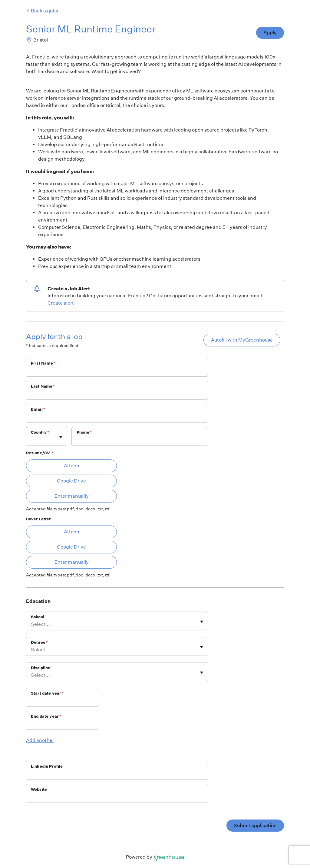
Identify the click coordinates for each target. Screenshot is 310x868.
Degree (39, 642)
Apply (270, 33)
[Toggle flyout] (61, 437)
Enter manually (72, 496)
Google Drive (71, 481)
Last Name (43, 386)
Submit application (255, 825)
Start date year (47, 693)
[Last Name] (117, 394)
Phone (84, 432)
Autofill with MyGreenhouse (242, 340)
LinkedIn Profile (47, 766)
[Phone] (140, 440)
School (38, 617)
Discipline (41, 668)
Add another (40, 740)
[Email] (117, 417)
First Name (43, 363)
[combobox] (31, 440)
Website (39, 789)
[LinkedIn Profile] (117, 774)
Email (38, 409)
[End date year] (62, 724)
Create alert (61, 303)
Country (40, 432)
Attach (72, 466)
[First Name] (117, 371)
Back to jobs (42, 11)
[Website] (117, 797)
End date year (46, 716)
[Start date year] (62, 701)
